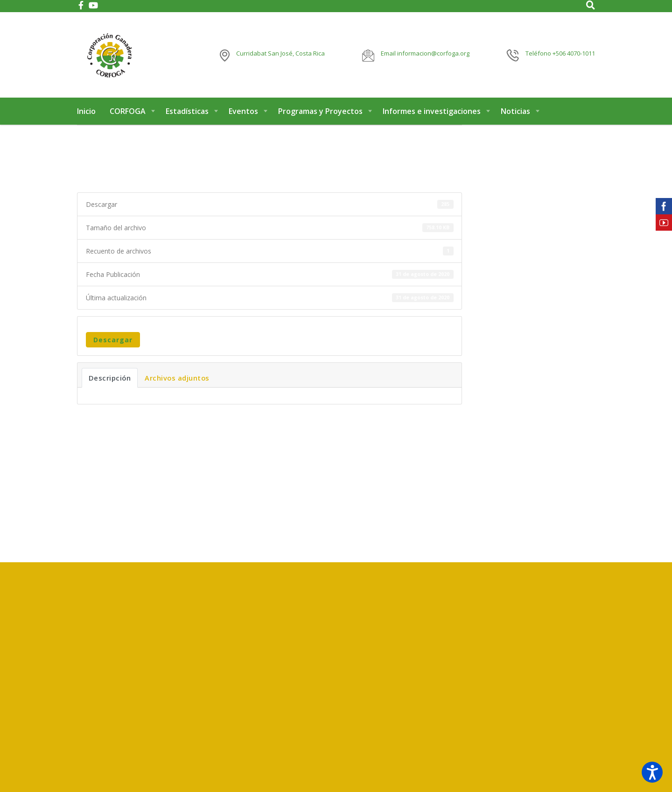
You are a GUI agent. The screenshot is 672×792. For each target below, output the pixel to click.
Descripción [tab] (110, 378)
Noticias (515, 111)
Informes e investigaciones (432, 111)
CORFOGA (128, 111)
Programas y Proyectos (320, 111)
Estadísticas (187, 111)
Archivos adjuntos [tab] (177, 378)
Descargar (113, 340)
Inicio (86, 111)
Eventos (243, 111)
